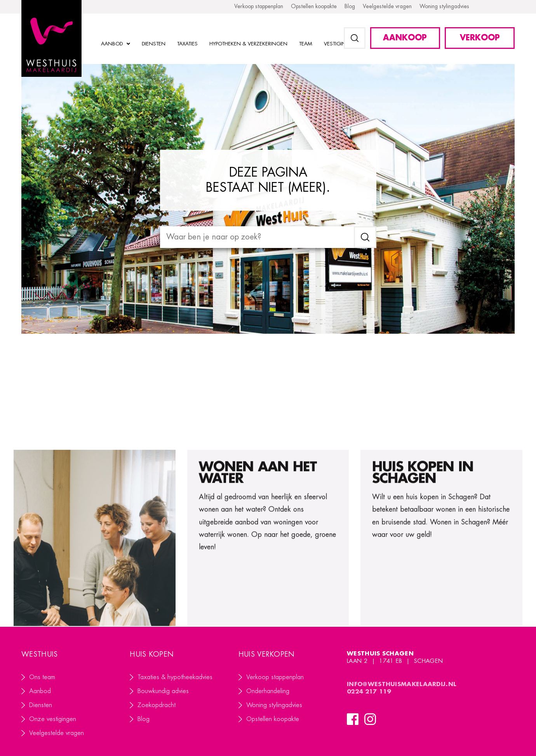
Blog (144, 719)
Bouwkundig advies (163, 691)
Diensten (41, 705)
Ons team (42, 677)
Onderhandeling (268, 691)
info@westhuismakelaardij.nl (402, 684)
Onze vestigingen (53, 719)
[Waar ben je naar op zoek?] (257, 237)
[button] (355, 38)
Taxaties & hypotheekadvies (175, 677)
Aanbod (40, 691)
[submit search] (365, 237)
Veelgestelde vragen (57, 733)
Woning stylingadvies (274, 705)
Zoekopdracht (157, 705)
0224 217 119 (370, 692)
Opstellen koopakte (273, 719)
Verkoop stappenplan (275, 677)
